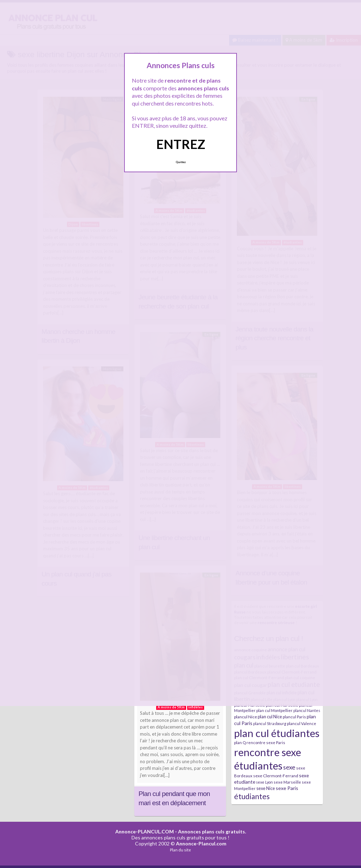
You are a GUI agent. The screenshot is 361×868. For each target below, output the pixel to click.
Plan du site (180, 850)
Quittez (181, 162)
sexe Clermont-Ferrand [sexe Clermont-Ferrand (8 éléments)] (276, 776)
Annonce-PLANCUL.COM (145, 831)
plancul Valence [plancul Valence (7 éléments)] (302, 723)
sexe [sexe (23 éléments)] (289, 767)
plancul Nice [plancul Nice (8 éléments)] (246, 717)
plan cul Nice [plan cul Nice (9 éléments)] (270, 717)
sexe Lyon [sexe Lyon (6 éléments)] (264, 782)
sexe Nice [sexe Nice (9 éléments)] (266, 788)
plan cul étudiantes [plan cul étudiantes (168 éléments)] (277, 733)
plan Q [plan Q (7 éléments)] (240, 743)
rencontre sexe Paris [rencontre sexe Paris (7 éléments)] (266, 743)
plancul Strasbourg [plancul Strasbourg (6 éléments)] (270, 723)
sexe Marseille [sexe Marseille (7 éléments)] (287, 782)
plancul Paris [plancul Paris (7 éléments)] (294, 717)
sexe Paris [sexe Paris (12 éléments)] (287, 788)
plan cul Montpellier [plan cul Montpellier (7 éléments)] (274, 710)
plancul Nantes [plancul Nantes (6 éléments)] (307, 710)
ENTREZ (181, 144)
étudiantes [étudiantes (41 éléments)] (252, 796)
